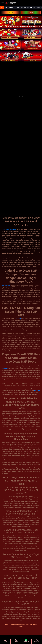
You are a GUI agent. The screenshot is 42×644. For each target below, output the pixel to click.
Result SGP (5, 369)
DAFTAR (11, 13)
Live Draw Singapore (9, 230)
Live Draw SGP (6, 285)
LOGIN (31, 13)
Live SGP (18, 319)
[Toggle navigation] (3, 3)
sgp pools (37, 391)
